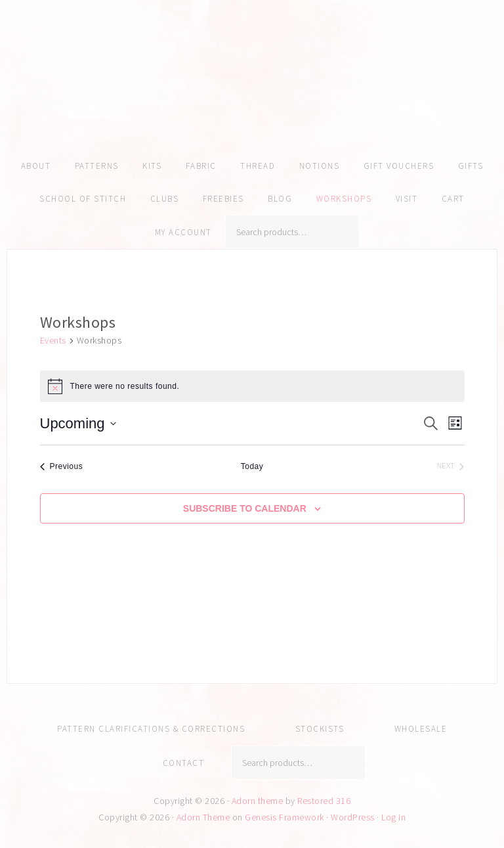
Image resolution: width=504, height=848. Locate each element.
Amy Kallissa (252, 95)
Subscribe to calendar (245, 508)
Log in (393, 817)
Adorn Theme (203, 817)
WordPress (353, 817)
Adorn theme (258, 801)
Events (53, 340)
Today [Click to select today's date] (252, 466)
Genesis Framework (284, 817)
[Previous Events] (62, 467)
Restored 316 (324, 801)
